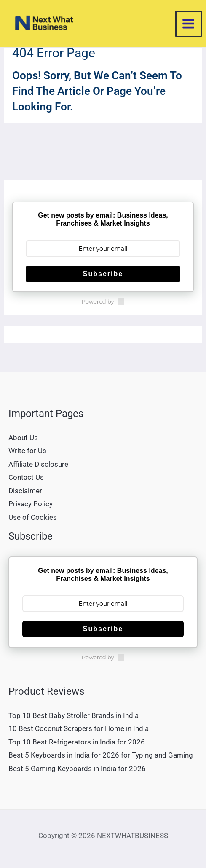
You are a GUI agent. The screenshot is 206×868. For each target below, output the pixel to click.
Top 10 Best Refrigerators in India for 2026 (77, 742)
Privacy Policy (31, 504)
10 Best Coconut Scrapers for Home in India (79, 728)
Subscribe (103, 274)
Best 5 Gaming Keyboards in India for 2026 (77, 769)
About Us (23, 438)
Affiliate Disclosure (38, 464)
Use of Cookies (33, 517)
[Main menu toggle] (189, 24)
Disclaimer (25, 491)
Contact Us (26, 477)
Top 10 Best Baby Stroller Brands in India (74, 715)
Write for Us (27, 451)
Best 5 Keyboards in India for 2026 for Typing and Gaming (101, 755)
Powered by (103, 301)
